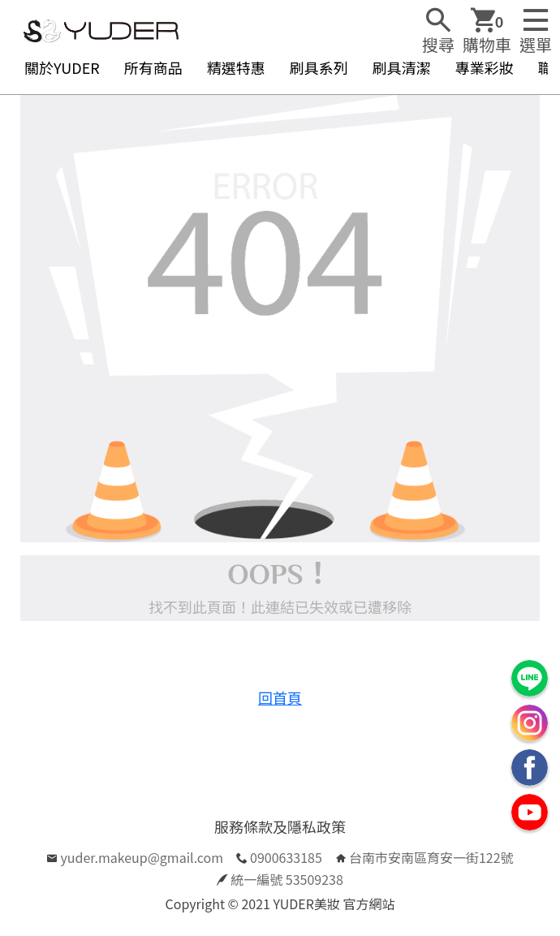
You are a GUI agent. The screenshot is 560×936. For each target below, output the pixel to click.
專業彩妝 (485, 67)
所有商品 (153, 67)
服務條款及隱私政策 (280, 826)
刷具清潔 (402, 67)
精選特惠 (236, 67)
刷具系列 (319, 67)
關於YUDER (62, 67)
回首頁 (280, 697)
